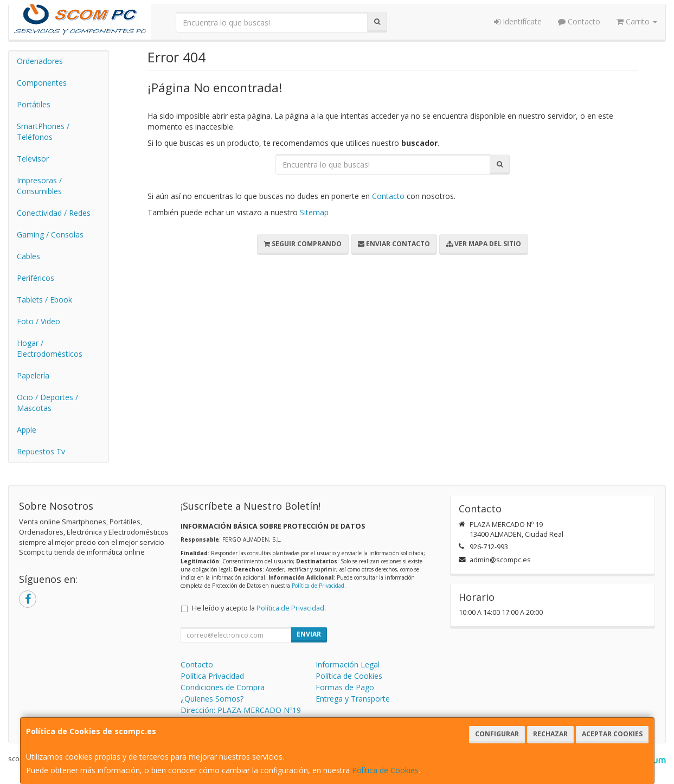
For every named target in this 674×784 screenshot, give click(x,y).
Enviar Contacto (394, 244)
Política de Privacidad (318, 586)
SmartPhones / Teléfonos (43, 131)
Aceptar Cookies (612, 734)
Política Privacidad (212, 676)
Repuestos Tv (41, 451)
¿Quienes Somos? (212, 699)
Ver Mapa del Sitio (484, 244)
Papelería (33, 375)
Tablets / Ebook (44, 300)
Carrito (637, 21)
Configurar (497, 734)
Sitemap (314, 212)
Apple (27, 430)
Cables (28, 256)
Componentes (42, 83)
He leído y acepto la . (259, 608)
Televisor (33, 159)
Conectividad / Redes (54, 213)
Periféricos (36, 278)
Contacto (579, 21)
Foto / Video (38, 321)
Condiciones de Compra (223, 687)
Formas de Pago (345, 687)
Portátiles (34, 104)
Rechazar (550, 734)
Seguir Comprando (303, 244)
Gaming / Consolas (50, 234)
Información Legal (348, 664)
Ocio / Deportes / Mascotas (47, 403)
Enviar (309, 634)
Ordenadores (40, 61)
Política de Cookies (385, 770)
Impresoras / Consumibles (39, 186)
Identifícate (518, 21)
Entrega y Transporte (353, 699)
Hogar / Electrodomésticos (50, 348)
